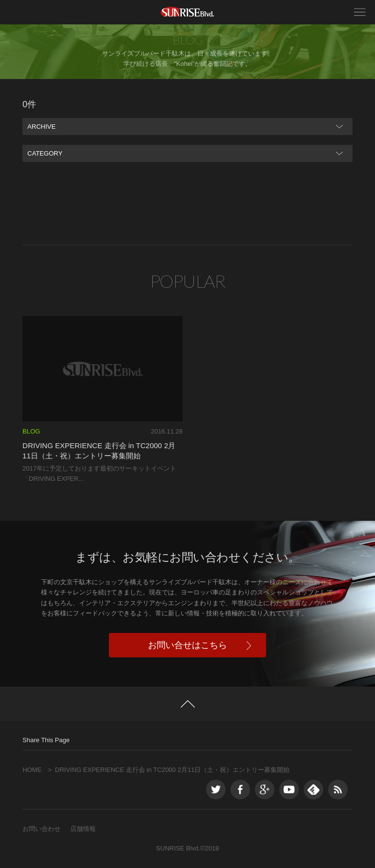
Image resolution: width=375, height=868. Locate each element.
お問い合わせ (42, 829)
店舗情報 (83, 829)
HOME (32, 770)
